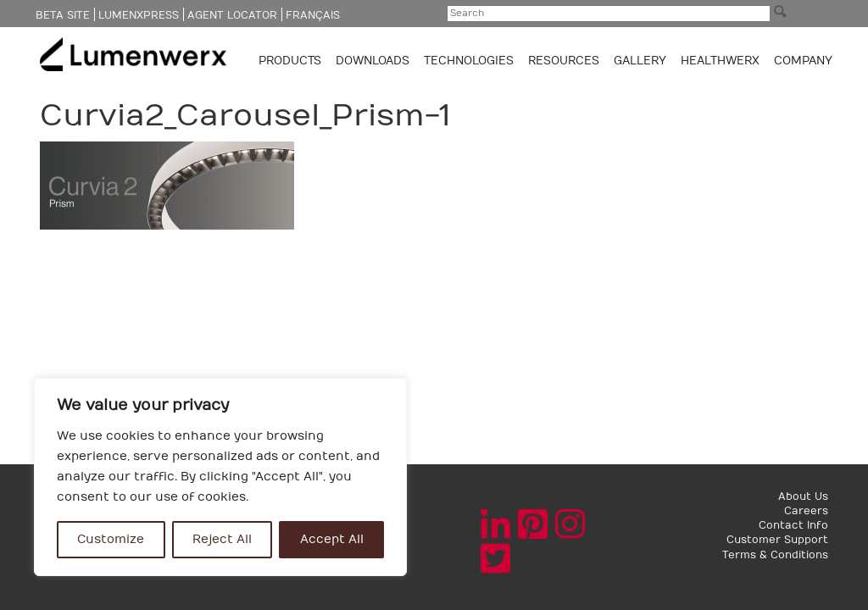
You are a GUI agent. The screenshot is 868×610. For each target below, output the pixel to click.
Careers (806, 511)
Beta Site (63, 15)
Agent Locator (232, 15)
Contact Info (793, 525)
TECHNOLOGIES (470, 61)
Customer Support (777, 540)
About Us (803, 496)
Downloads (374, 61)
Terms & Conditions (775, 555)
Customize (111, 539)
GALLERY (640, 61)
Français (313, 15)
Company (803, 61)
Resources (565, 61)
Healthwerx (720, 61)
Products (292, 61)
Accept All (332, 539)
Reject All (222, 539)
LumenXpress (139, 15)
